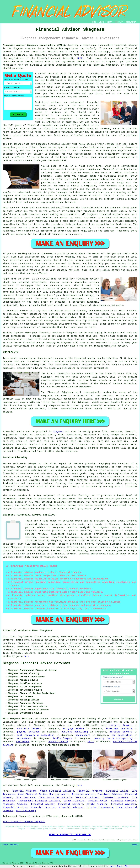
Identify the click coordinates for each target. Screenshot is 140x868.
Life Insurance (25, 798)
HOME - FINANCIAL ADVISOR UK (70, 834)
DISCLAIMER (131, 22)
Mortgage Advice (59, 794)
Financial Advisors (90, 791)
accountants (24, 738)
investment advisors (119, 729)
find (12, 637)
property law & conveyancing (113, 738)
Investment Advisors (110, 794)
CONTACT (119, 22)
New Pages (14, 845)
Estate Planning (74, 801)
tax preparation (122, 735)
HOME (94, 22)
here (27, 656)
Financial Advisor (83, 794)
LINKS (101, 22)
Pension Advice (98, 801)
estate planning (59, 742)
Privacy (135, 845)
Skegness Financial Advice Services (36, 663)
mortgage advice (73, 729)
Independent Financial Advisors (39, 801)
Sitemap (5, 845)
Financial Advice (117, 791)
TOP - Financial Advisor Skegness (24, 822)
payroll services (28, 732)
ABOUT (110, 22)
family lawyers (63, 738)
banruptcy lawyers (120, 725)
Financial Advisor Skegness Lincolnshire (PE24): (35, 45)
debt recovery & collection (36, 735)
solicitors (23, 742)
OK (126, 866)
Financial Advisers (24, 791)
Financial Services (124, 801)
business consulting (75, 732)
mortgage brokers (121, 732)
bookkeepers (83, 735)
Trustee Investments (100, 807)
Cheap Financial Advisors (57, 791)
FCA (80, 58)
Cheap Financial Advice (32, 794)
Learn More (115, 866)
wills (91, 742)
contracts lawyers (29, 729)
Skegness (58, 431)
